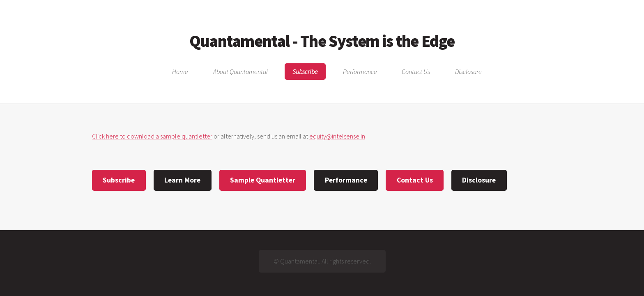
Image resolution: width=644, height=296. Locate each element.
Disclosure (468, 72)
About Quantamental (240, 72)
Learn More (182, 180)
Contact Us (416, 72)
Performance (360, 72)
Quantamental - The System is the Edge (322, 41)
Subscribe (305, 72)
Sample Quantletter (263, 180)
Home (180, 72)
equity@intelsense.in (337, 136)
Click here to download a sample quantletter (152, 136)
